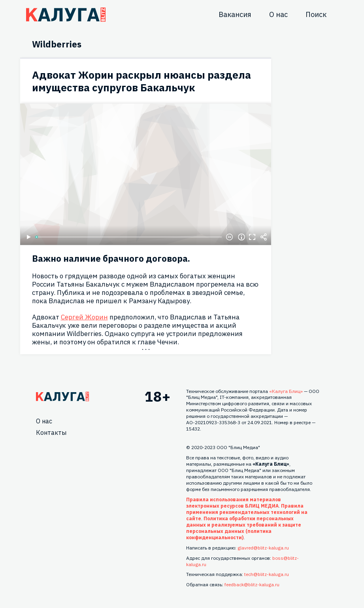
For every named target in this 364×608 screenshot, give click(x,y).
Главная (62, 397)
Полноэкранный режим (253, 237)
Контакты (51, 432)
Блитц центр (66, 15)
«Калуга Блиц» (286, 391)
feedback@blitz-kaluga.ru (252, 584)
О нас (278, 14)
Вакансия (235, 14)
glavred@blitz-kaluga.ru (263, 548)
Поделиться (264, 237)
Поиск (316, 14)
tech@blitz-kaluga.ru (267, 574)
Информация (241, 237)
